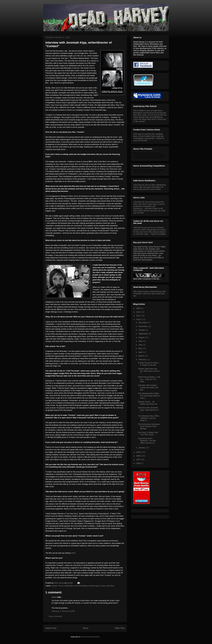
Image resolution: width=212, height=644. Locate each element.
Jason (54, 597)
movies (103, 586)
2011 (139, 316)
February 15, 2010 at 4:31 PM (63, 611)
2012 (139, 312)
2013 (139, 308)
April (141, 352)
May (140, 348)
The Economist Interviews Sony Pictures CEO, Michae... (149, 426)
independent (69, 586)
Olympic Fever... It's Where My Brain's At (148, 403)
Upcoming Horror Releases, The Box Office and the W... (147, 441)
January (142, 448)
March (141, 356)
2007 (139, 460)
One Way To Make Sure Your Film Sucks (148, 434)
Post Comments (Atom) (90, 637)
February (143, 359)
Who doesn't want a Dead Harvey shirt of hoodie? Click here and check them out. (149, 294)
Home (86, 628)
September (143, 334)
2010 (139, 319)
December (143, 323)
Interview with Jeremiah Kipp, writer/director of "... (148, 410)
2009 (139, 452)
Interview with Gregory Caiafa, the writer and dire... (148, 388)
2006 (139, 463)
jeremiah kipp (93, 586)
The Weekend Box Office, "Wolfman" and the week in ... (149, 418)
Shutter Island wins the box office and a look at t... (149, 371)
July (140, 341)
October (142, 330)
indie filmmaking (81, 586)
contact (54, 586)
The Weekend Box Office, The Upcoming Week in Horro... (149, 396)
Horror (61, 586)
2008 (139, 456)
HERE (73, 553)
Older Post (120, 628)
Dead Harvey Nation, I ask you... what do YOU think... (149, 379)
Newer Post (51, 628)
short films (110, 586)
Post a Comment (55, 616)
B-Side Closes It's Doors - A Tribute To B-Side (149, 364)
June (141, 345)
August (142, 337)
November (143, 326)
